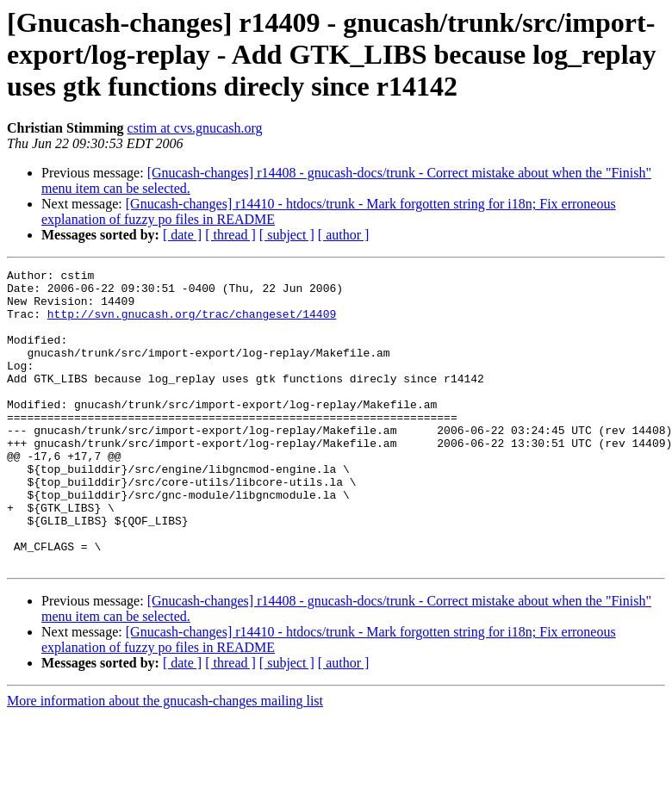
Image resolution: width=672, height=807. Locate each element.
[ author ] (344, 235)
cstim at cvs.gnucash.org (195, 128)
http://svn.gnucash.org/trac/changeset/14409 (192, 324)
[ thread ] (230, 235)
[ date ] (182, 235)
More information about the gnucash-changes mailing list (165, 760)
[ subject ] (287, 235)
